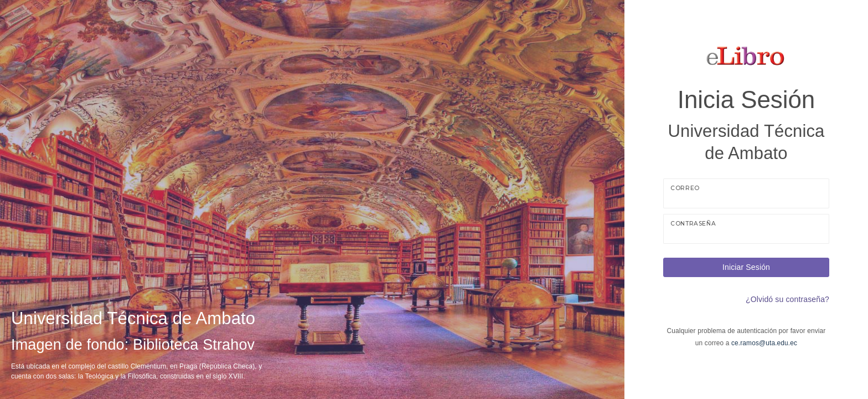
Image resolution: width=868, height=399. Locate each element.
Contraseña (693, 224)
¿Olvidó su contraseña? (787, 299)
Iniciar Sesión (746, 267)
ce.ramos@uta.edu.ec (764, 343)
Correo (685, 188)
